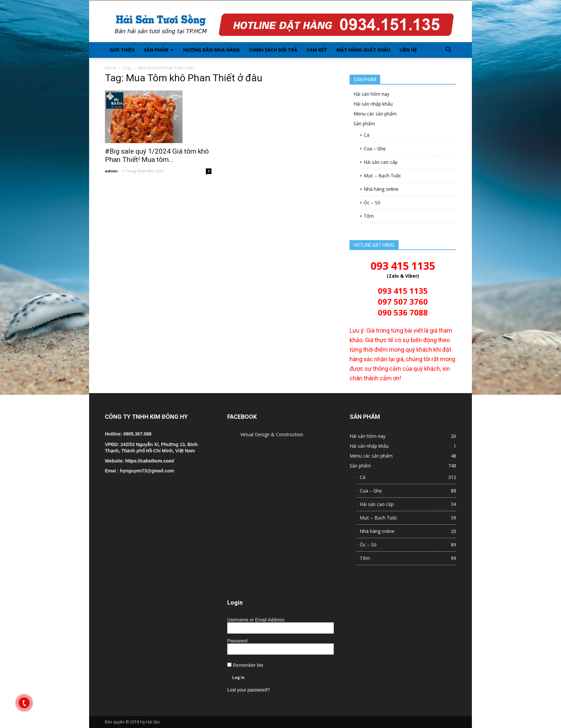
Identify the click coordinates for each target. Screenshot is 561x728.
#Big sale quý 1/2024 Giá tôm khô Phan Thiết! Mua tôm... (157, 155)
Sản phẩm (159, 50)
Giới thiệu (122, 50)
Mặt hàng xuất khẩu (363, 50)
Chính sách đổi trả (273, 50)
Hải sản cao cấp (381, 162)
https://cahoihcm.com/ (150, 461)
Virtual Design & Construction (272, 434)
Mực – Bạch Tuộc (382, 176)
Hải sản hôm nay (371, 94)
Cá (366, 135)
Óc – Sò (372, 202)
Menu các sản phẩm (375, 114)
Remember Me (245, 665)
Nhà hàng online (381, 189)
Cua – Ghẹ (375, 149)
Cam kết (317, 50)
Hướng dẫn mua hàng (211, 50)
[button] (448, 50)
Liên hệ (408, 50)
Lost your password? (248, 690)
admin (111, 171)
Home (111, 68)
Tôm (369, 216)
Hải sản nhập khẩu (373, 104)
